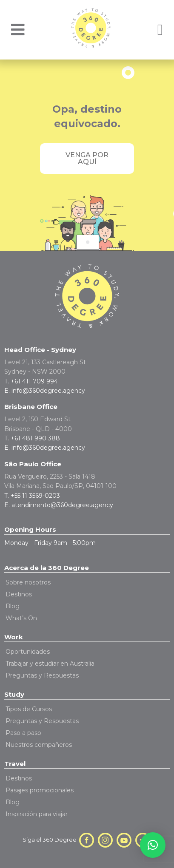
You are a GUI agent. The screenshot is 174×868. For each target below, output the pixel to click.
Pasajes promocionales (40, 790)
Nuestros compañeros (39, 745)
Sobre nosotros (28, 582)
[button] (153, 845)
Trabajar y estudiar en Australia (50, 664)
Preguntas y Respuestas (42, 675)
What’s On (21, 618)
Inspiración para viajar (37, 814)
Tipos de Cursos (29, 709)
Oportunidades (28, 652)
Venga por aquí (87, 158)
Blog (13, 606)
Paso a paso (23, 733)
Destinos (19, 594)
